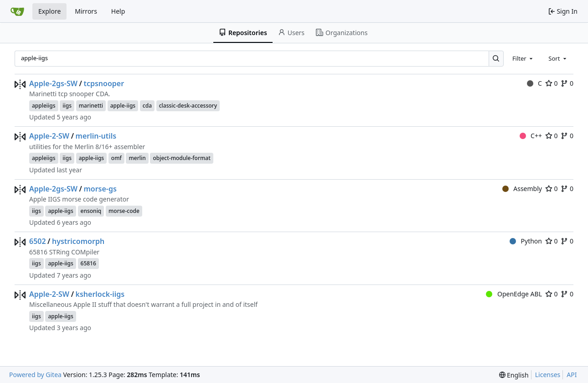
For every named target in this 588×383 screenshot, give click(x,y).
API (572, 375)
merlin (137, 158)
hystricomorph (78, 241)
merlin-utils (96, 136)
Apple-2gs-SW (53, 83)
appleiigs (44, 106)
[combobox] (523, 58)
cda (147, 106)
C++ (531, 136)
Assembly (522, 189)
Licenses (548, 375)
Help (118, 11)
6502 (38, 241)
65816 (88, 263)
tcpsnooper (104, 83)
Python (526, 241)
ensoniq (91, 211)
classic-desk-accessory (188, 106)
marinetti (91, 106)
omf (116, 158)
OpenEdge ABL (514, 294)
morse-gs (100, 189)
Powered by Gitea (35, 375)
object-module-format (181, 158)
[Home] (17, 11)
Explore (49, 11)
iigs (67, 106)
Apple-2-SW (49, 136)
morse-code (124, 211)
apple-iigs (123, 106)
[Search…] (496, 59)
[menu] (514, 375)
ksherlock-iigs (100, 294)
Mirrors (86, 11)
